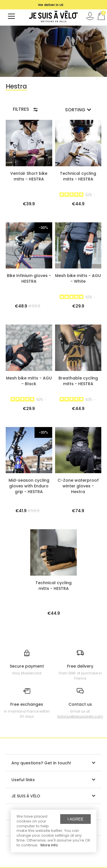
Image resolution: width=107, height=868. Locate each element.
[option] (51, 5)
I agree (75, 819)
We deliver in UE (51, 5)
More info (49, 845)
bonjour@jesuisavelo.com (80, 716)
